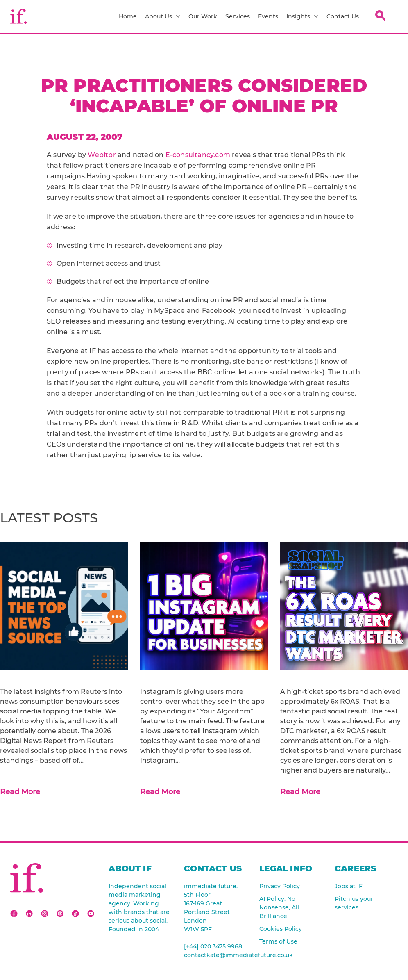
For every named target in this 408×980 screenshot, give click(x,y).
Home (128, 16)
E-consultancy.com (199, 155)
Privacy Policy (280, 886)
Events (268, 16)
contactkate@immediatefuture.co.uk (215, 955)
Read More (20, 792)
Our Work (203, 16)
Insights (302, 16)
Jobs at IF (349, 886)
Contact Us (343, 16)
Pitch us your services (354, 903)
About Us (163, 16)
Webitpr (102, 155)
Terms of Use (278, 941)
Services (238, 16)
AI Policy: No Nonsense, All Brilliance (279, 907)
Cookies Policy (281, 929)
